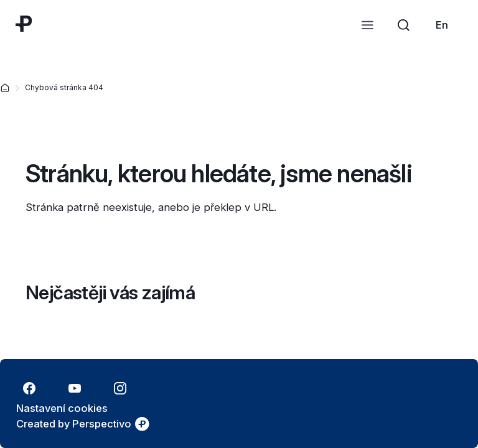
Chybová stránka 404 (64, 87)
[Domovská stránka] (5, 88)
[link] (442, 25)
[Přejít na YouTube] (74, 388)
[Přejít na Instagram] (120, 388)
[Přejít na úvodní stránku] (24, 24)
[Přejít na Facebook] (29, 388)
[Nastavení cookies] (62, 408)
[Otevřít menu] (367, 25)
